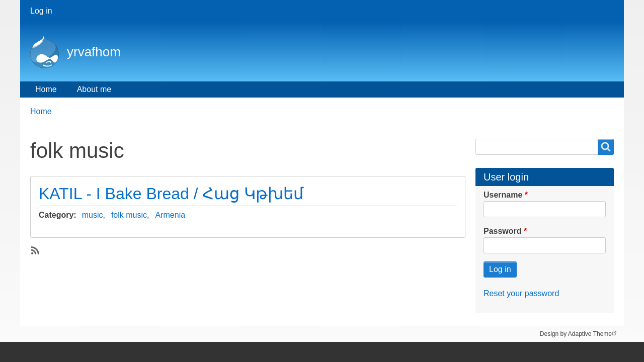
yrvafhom (94, 52)
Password (503, 231)
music (93, 215)
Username (503, 195)
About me (94, 89)
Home (46, 89)
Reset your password (521, 293)
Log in (41, 11)
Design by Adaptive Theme (579, 333)
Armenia (171, 215)
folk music (129, 215)
